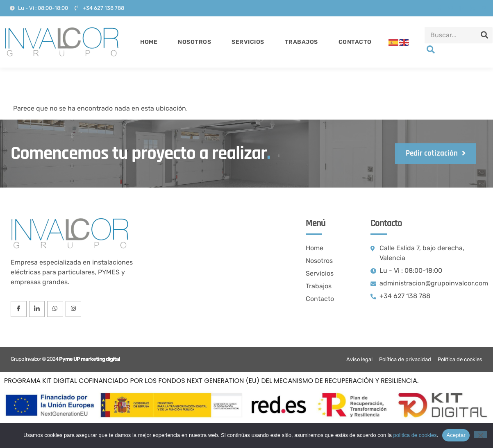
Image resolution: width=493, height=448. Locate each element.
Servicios (248, 42)
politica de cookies (415, 435)
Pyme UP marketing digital (90, 359)
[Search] (484, 35)
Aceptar (456, 435)
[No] (480, 434)
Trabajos (301, 42)
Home (149, 42)
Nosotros (194, 42)
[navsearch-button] (431, 50)
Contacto (355, 42)
